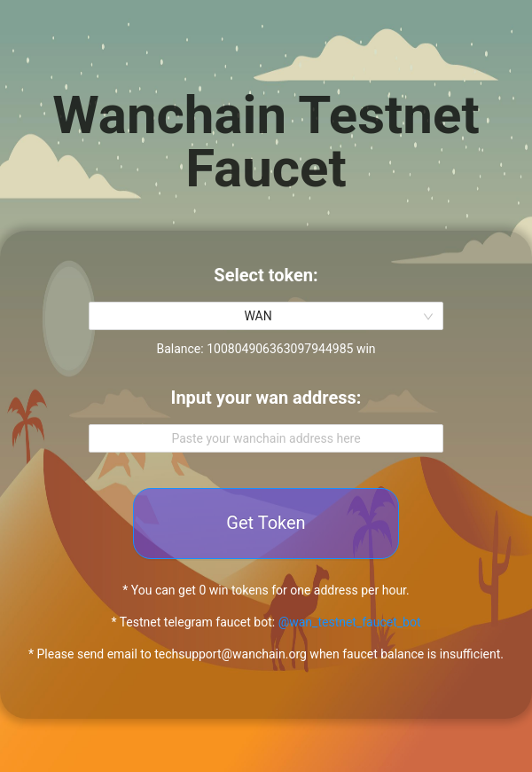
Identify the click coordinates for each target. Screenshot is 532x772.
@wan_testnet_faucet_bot (350, 622)
